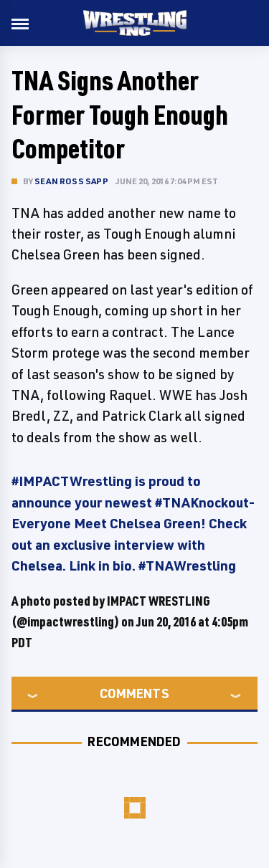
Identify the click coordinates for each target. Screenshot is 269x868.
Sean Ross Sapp (71, 181)
